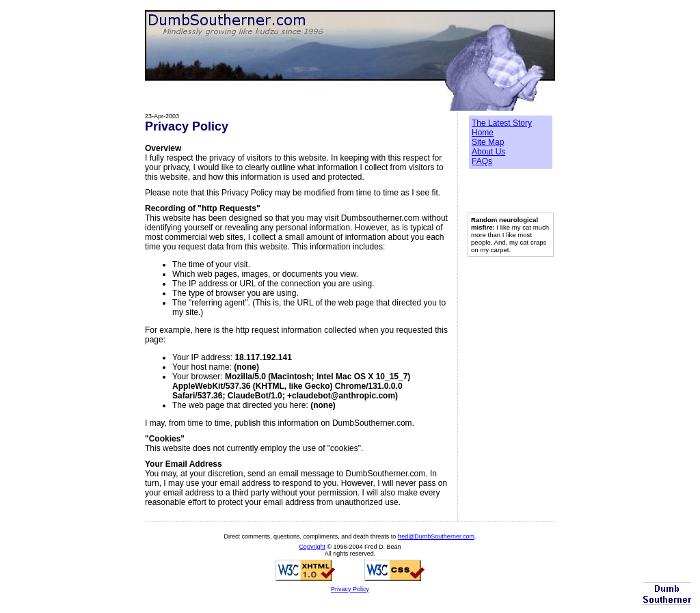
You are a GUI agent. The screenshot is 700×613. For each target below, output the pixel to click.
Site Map (488, 142)
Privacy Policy (350, 589)
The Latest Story (502, 123)
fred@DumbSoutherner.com (436, 536)
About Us (488, 152)
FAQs (482, 161)
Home (483, 133)
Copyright (312, 547)
